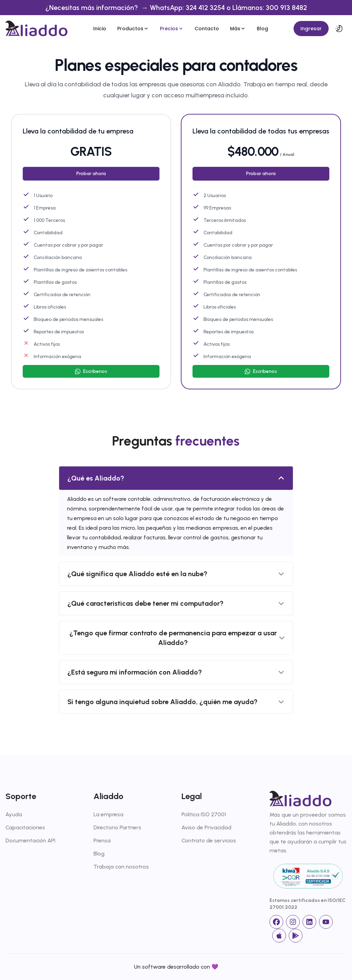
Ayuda (14, 814)
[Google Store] (296, 936)
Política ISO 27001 (204, 814)
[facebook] (276, 922)
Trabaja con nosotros (121, 867)
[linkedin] (309, 922)
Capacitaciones (25, 827)
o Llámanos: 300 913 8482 (267, 8)
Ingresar (311, 29)
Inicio (100, 29)
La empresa (108, 814)
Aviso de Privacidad (206, 827)
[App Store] (279, 936)
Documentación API (30, 841)
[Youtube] (326, 922)
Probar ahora (91, 174)
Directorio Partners (117, 827)
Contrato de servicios (209, 841)
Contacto (207, 29)
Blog (262, 29)
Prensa (102, 841)
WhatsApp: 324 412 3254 (188, 8)
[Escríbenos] (91, 371)
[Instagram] (293, 922)
